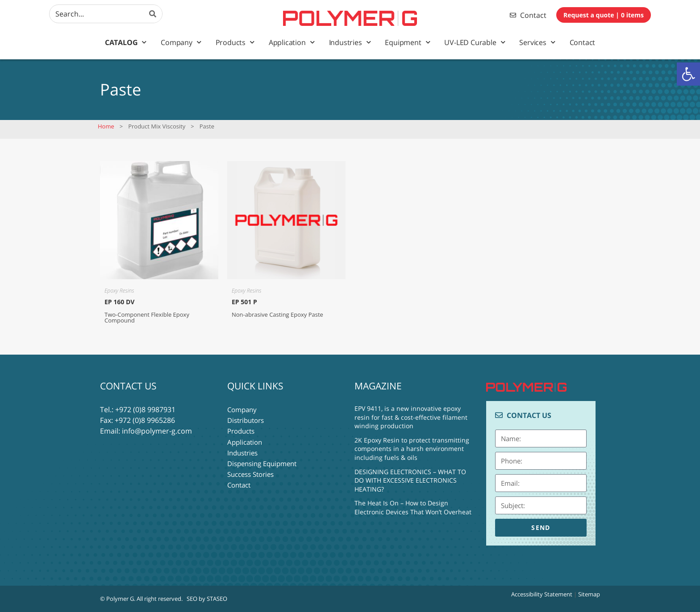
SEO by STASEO (207, 599)
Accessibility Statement (542, 594)
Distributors (246, 420)
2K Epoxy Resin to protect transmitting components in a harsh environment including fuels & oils (412, 449)
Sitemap (589, 594)
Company (181, 42)
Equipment (407, 42)
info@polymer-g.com (157, 431)
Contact (583, 42)
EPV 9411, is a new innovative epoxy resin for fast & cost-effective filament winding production (411, 417)
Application (292, 42)
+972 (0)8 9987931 (145, 409)
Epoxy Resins (119, 291)
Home (106, 126)
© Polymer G (117, 599)
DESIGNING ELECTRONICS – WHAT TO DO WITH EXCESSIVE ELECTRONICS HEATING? (410, 480)
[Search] (153, 14)
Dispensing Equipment (262, 463)
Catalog (126, 42)
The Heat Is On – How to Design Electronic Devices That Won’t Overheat (413, 507)
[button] (688, 74)
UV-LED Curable (475, 42)
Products (235, 42)
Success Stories (250, 474)
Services (537, 42)
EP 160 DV (119, 302)
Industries (350, 42)
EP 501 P (244, 302)
